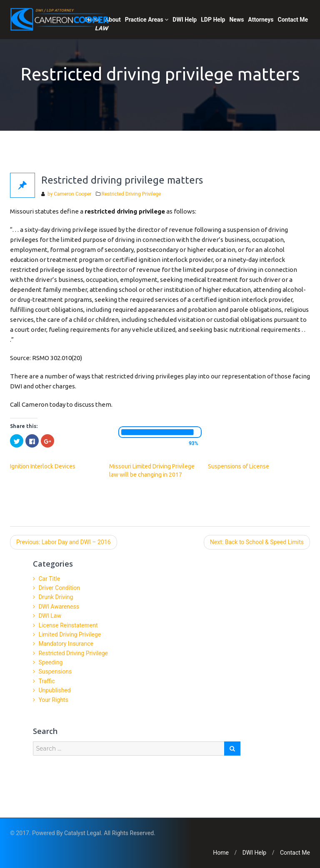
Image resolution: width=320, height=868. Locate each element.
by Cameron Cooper (69, 194)
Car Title (49, 579)
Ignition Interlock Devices (43, 466)
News (236, 20)
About (113, 20)
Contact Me (293, 20)
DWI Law (50, 616)
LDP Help (213, 20)
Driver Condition (59, 588)
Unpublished (54, 690)
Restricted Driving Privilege (131, 194)
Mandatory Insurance (66, 644)
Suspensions (55, 672)
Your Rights (53, 700)
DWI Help (185, 20)
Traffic (46, 681)
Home (221, 853)
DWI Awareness (59, 607)
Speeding (50, 662)
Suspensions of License (239, 466)
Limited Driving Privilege (70, 634)
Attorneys (261, 20)
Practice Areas (147, 20)
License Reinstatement (68, 625)
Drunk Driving (56, 597)
